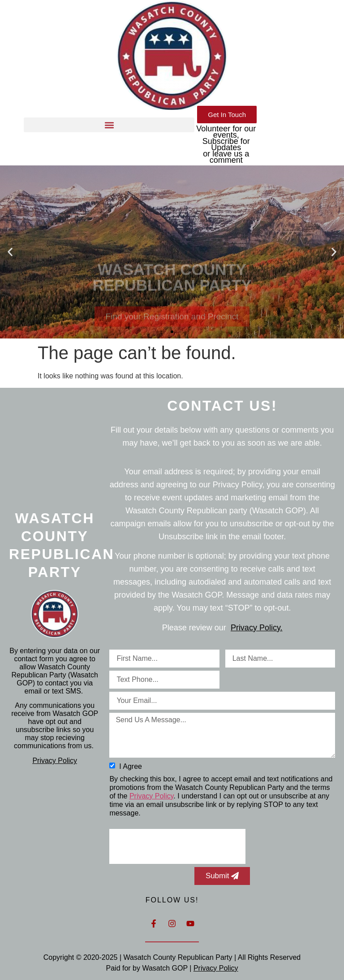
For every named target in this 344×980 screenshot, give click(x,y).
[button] (109, 125)
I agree (130, 766)
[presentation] (177, 846)
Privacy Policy (55, 761)
